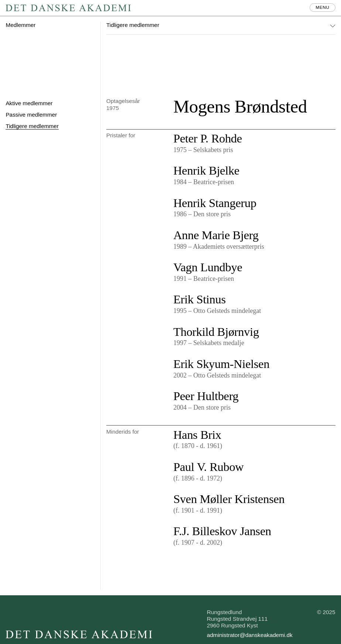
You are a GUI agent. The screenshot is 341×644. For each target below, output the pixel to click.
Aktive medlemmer (29, 103)
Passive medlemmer (31, 115)
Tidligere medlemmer (32, 126)
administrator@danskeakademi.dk (250, 635)
